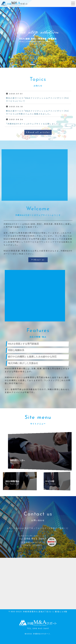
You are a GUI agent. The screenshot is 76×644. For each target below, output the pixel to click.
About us (39, 266)
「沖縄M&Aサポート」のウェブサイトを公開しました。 (33, 130)
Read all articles (39, 139)
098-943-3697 (35, 545)
